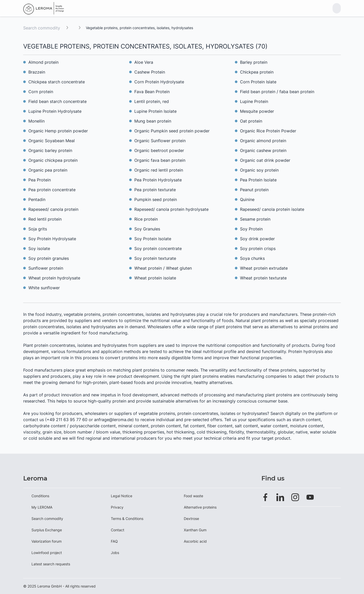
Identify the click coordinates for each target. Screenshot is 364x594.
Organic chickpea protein (53, 160)
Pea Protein (40, 180)
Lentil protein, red (152, 101)
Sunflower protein (46, 268)
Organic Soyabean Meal (52, 141)
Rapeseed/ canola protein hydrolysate (171, 209)
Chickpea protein (257, 72)
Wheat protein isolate (155, 278)
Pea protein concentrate (52, 190)
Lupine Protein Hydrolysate (55, 111)
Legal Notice (122, 496)
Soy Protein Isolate (153, 239)
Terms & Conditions (127, 519)
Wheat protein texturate (263, 278)
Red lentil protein (45, 219)
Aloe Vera (144, 62)
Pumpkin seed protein (156, 199)
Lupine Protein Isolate (155, 111)
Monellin (36, 121)
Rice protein (146, 219)
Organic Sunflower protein (160, 141)
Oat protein (251, 121)
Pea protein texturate (155, 190)
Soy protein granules (49, 258)
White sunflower (44, 288)
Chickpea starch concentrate (57, 82)
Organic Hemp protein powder (58, 131)
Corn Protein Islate (258, 82)
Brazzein (37, 72)
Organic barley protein (50, 150)
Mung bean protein (153, 121)
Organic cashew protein (263, 150)
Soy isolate (39, 248)
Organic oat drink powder (265, 160)
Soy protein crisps (258, 248)
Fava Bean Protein (152, 92)
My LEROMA (42, 507)
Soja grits (38, 229)
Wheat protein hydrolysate (54, 278)
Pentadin (37, 199)
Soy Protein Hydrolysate (52, 239)
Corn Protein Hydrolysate (159, 82)
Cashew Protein (150, 72)
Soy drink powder (257, 239)
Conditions (40, 496)
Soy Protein (251, 229)
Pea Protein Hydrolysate (158, 180)
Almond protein (43, 62)
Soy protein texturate (155, 258)
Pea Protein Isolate (258, 180)
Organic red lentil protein (159, 170)
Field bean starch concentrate (57, 101)
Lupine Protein (254, 101)
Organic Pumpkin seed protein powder (172, 131)
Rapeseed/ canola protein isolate (272, 209)
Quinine (247, 199)
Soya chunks (252, 258)
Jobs (115, 553)
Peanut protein (254, 190)
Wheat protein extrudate (264, 268)
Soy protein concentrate (158, 248)
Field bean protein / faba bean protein (277, 92)
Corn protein (41, 92)
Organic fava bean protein (160, 160)
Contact (118, 530)
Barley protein (254, 62)
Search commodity (42, 28)
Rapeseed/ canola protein (53, 209)
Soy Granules (147, 229)
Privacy (117, 507)
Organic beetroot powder (159, 150)
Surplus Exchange (47, 530)
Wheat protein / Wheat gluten (163, 268)
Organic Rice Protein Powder (268, 131)
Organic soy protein (259, 170)
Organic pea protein (48, 170)
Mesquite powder (257, 111)
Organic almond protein (263, 141)
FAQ (114, 541)
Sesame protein (255, 219)
